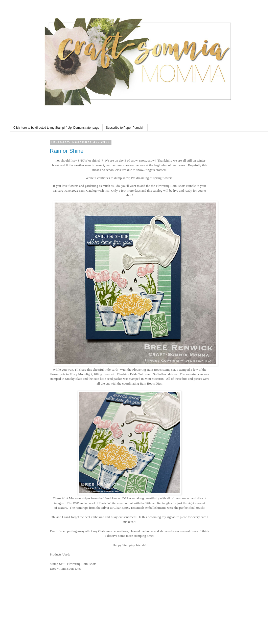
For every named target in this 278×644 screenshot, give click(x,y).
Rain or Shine (67, 151)
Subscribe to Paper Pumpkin (125, 128)
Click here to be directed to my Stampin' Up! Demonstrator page (56, 128)
